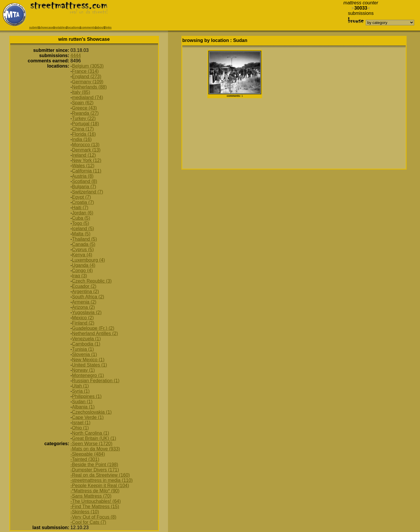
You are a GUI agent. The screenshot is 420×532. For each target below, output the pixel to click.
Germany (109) (88, 82)
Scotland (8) (85, 181)
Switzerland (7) (88, 192)
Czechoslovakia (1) (92, 412)
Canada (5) (84, 244)
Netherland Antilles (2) (95, 333)
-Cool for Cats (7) (89, 522)
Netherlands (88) (89, 87)
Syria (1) (81, 391)
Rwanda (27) (85, 113)
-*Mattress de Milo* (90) (95, 491)
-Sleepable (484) (88, 454)
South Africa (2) (88, 297)
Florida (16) (84, 134)
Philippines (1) (87, 396)
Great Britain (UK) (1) (94, 438)
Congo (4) (82, 271)
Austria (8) (83, 176)
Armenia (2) (84, 302)
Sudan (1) (82, 402)
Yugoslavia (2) (87, 312)
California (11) (87, 171)
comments (88, 28)
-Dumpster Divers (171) (95, 470)
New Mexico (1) (88, 360)
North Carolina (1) (91, 433)
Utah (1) (80, 386)
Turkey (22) (84, 118)
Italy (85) (81, 92)
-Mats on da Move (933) (95, 449)
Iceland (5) (83, 229)
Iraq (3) (80, 276)
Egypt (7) (82, 197)
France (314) (85, 71)
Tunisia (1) (83, 349)
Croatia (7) (83, 202)
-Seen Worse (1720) (92, 444)
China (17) (83, 129)
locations (73, 28)
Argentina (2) (86, 291)
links (108, 28)
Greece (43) (84, 108)
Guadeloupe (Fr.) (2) (93, 328)
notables (60, 28)
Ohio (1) (80, 428)
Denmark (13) (86, 150)
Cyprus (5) (83, 250)
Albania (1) (83, 407)
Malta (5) (81, 234)
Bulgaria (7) (84, 187)
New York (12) (87, 160)
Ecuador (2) (84, 286)
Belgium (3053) (88, 66)
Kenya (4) (82, 255)
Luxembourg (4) (89, 260)
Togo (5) (81, 223)
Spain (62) (83, 103)
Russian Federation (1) (96, 381)
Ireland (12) (84, 155)
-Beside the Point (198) (94, 465)
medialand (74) (88, 97)
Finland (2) (83, 323)
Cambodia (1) (86, 344)
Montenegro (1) (88, 375)
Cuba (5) (81, 218)
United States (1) (90, 365)
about (100, 28)
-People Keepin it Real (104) (100, 486)
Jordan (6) (83, 213)
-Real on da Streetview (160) (100, 475)
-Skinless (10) (85, 512)
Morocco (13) (86, 145)
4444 (76, 56)
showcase (47, 28)
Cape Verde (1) (88, 417)
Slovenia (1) (84, 354)
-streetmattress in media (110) (102, 480)
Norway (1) (83, 370)
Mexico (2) (83, 318)
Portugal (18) (86, 124)
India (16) (82, 139)
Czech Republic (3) (92, 281)
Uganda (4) (84, 265)
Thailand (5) (84, 239)
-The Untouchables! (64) (96, 501)
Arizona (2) (83, 307)
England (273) (87, 76)
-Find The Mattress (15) (95, 507)
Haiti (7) (80, 208)
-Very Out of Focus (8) (93, 517)
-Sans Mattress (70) (91, 496)
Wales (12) (83, 166)
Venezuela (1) (86, 339)
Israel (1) (81, 423)
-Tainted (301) (85, 459)
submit (34, 28)
